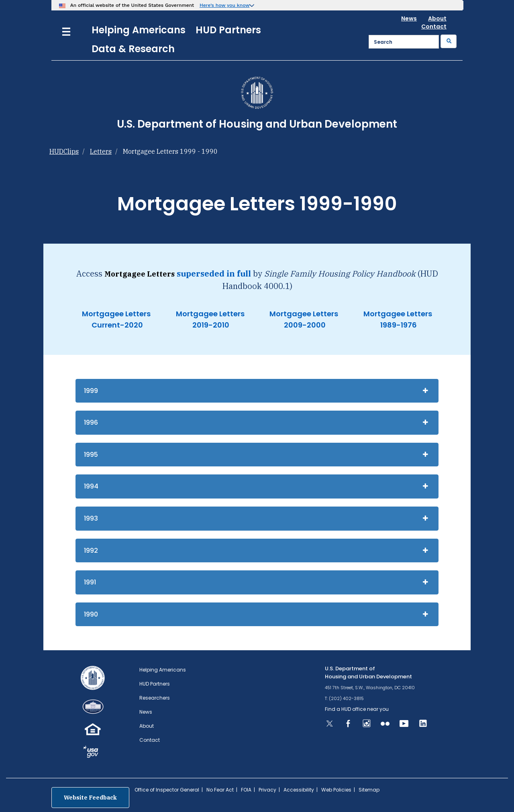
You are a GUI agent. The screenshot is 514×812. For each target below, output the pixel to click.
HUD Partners (228, 30)
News (409, 18)
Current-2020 (116, 325)
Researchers (155, 698)
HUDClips (64, 151)
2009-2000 (304, 325)
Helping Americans (139, 30)
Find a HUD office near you (357, 709)
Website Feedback (90, 798)
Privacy (267, 790)
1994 (91, 486)
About (437, 18)
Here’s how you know (225, 5)
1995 (91, 455)
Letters (101, 151)
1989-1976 (398, 325)
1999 (91, 391)
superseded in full (214, 274)
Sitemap (369, 790)
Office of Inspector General (167, 790)
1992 (91, 550)
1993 (91, 518)
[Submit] (449, 41)
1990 (91, 614)
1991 (90, 582)
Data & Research (133, 49)
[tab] (257, 391)
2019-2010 (210, 325)
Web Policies (336, 790)
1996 (91, 422)
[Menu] (66, 31)
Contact (434, 26)
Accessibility (299, 790)
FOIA (246, 790)
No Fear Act (220, 790)
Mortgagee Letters (116, 314)
